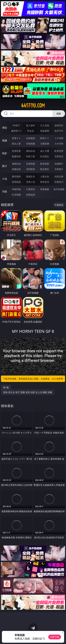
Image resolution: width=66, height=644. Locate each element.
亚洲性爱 (16, 151)
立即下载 (55, 637)
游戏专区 (59, 125)
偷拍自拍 (31, 151)
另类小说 (31, 182)
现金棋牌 (45, 131)
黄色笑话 (45, 182)
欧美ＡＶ (45, 138)
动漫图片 (59, 164)
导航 (5, 192)
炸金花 (31, 131)
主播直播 (45, 144)
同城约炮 (16, 189)
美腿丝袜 (16, 169)
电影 (5, 153)
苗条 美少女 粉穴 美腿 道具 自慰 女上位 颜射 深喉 (28, 392)
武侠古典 (59, 176)
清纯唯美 (31, 169)
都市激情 (16, 176)
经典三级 (31, 156)
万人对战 (45, 125)
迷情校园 (16, 182)
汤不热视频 (59, 189)
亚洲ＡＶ (16, 138)
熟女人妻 (16, 144)
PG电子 (16, 125)
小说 (5, 179)
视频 (5, 140)
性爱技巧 (59, 182)
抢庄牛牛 (59, 131)
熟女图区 (45, 169)
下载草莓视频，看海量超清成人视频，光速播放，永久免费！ (33, 379)
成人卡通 (45, 151)
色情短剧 (31, 195)
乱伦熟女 (45, 156)
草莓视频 (45, 189)
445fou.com (33, 105)
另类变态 (59, 156)
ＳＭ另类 (59, 144)
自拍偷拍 (31, 138)
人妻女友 (45, 176)
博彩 (5, 128)
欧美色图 (45, 164)
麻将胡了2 (16, 131)
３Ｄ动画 (59, 138)
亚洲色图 (31, 164)
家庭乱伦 (31, 176)
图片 (5, 166)
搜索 (59, 114)
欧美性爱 (59, 151)
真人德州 (31, 125)
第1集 (6, 387)
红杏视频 (16, 195)
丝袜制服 (31, 144)
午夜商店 (31, 189)
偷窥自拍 (16, 164)
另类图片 (59, 169)
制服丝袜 (16, 156)
